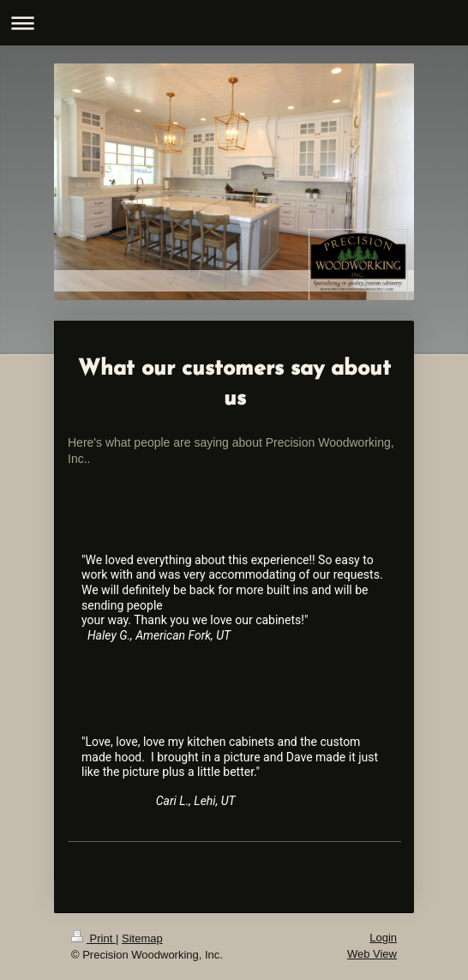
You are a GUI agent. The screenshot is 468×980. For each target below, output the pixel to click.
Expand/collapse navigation (234, 23)
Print (93, 938)
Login (383, 938)
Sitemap (142, 938)
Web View (372, 954)
